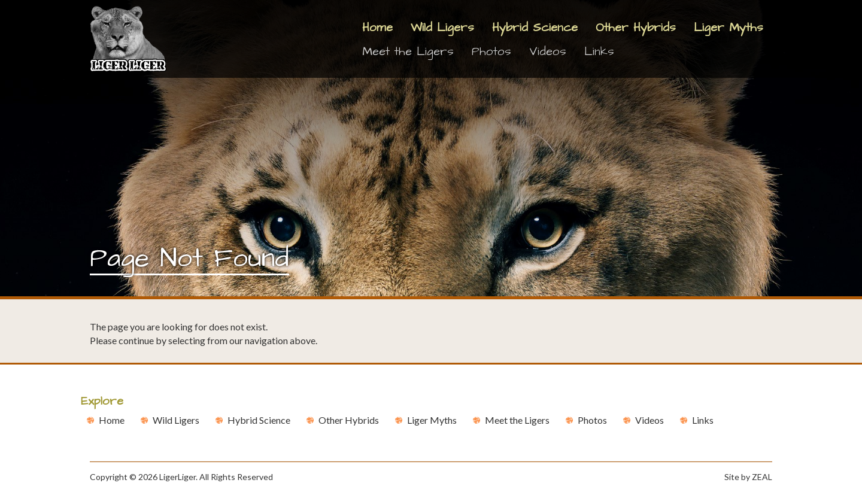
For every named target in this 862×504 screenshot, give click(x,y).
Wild (176, 420)
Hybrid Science (535, 28)
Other (349, 420)
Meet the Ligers (408, 51)
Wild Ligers (442, 28)
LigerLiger (177, 477)
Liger (432, 420)
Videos (548, 51)
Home (377, 28)
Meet (517, 420)
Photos (491, 51)
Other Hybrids (636, 28)
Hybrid (259, 420)
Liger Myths (729, 28)
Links (599, 51)
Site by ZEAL (748, 477)
